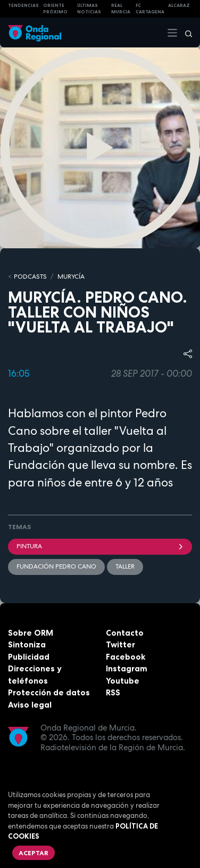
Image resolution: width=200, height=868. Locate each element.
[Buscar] (185, 33)
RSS (113, 692)
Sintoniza (27, 644)
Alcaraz (179, 5)
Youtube (123, 681)
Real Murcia (121, 9)
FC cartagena (150, 9)
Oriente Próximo (55, 9)
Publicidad (29, 657)
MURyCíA (71, 277)
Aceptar (34, 853)
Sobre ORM (31, 633)
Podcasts (30, 277)
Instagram (127, 668)
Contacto (125, 633)
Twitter (120, 644)
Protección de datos (49, 692)
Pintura (100, 546)
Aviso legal (30, 705)
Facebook (126, 657)
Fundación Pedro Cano (56, 566)
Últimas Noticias (89, 9)
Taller (125, 566)
